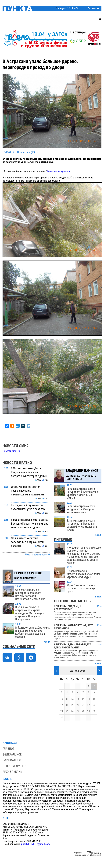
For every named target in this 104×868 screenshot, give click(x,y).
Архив (47, 642)
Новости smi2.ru (11, 451)
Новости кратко (14, 766)
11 (67, 699)
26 (72, 711)
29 (89, 711)
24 (62, 711)
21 (83, 705)
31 (62, 718)
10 (62, 699)
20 (78, 705)
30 (94, 711)
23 (94, 705)
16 (94, 699)
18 (67, 705)
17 (62, 705)
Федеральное (12, 754)
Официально (12, 760)
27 (78, 711)
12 (72, 699)
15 (89, 699)
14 (83, 699)
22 (89, 705)
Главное (8, 749)
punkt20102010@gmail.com (35, 844)
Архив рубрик (12, 772)
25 (67, 711)
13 (78, 699)
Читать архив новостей (38, 555)
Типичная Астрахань (58, 171)
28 (83, 711)
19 (72, 705)
